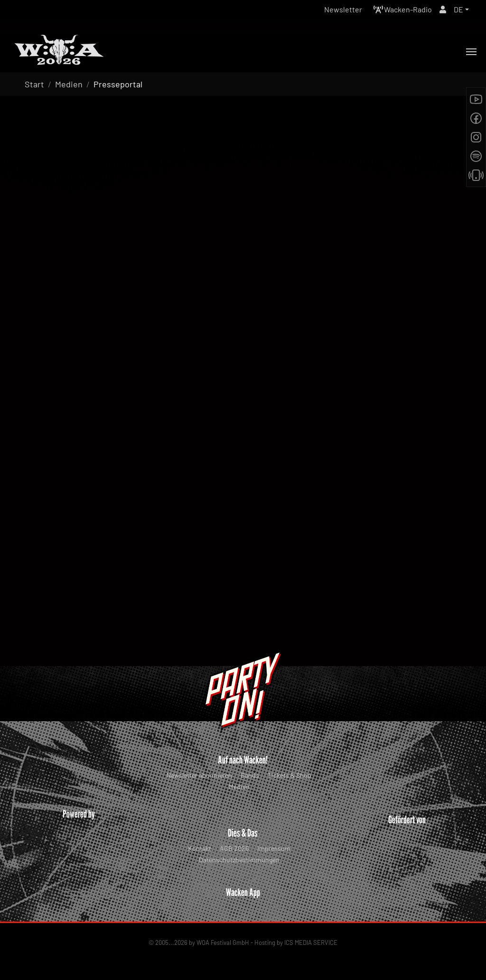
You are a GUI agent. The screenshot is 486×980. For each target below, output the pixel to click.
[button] (461, 9)
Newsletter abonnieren (199, 775)
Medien (239, 787)
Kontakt (200, 848)
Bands (250, 775)
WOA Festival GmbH (223, 942)
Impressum (274, 848)
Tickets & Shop (290, 775)
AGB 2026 (234, 848)
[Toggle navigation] (471, 52)
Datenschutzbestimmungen (239, 860)
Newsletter (343, 9)
